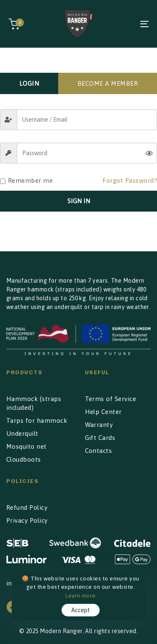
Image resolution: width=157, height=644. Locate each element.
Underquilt (22, 433)
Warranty (99, 425)
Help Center (103, 412)
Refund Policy (27, 507)
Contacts (99, 451)
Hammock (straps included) (34, 403)
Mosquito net (27, 446)
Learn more (81, 595)
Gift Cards (100, 438)
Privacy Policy (27, 520)
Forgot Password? (130, 180)
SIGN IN (79, 201)
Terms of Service (111, 399)
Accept (81, 610)
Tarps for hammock (37, 420)
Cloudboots (24, 459)
